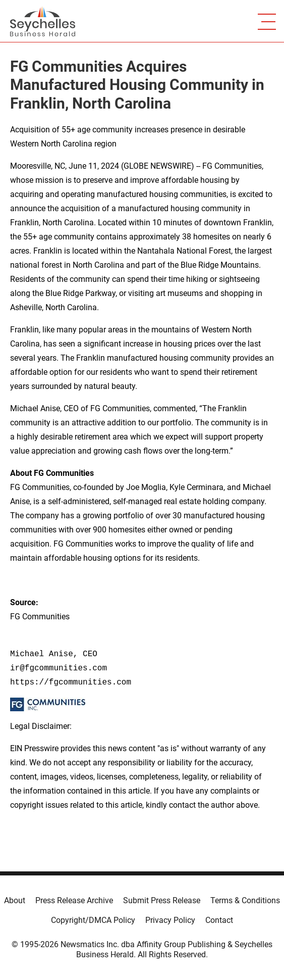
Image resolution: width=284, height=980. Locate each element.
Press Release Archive (74, 900)
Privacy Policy (170, 920)
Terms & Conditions (245, 900)
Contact (219, 920)
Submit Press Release (162, 900)
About (15, 900)
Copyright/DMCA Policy (93, 920)
